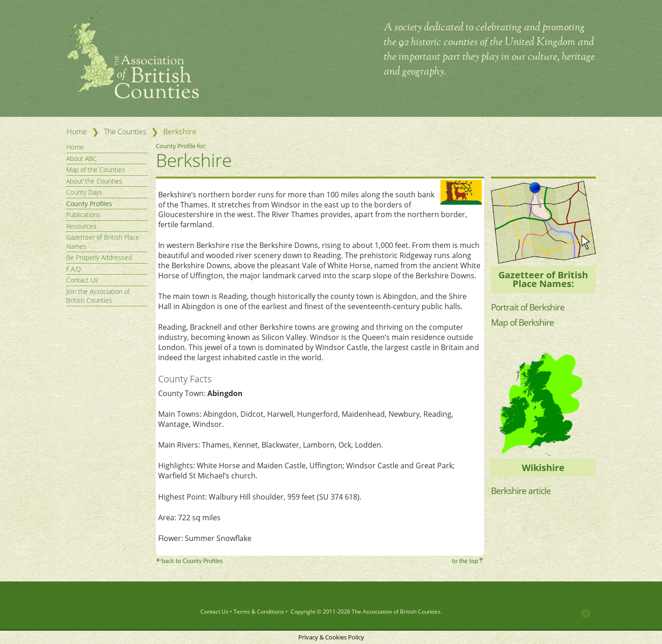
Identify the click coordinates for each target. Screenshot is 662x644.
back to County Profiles (192, 561)
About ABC (82, 158)
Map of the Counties (96, 170)
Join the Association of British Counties (98, 296)
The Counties (125, 132)
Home (77, 132)
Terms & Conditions (259, 612)
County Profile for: (182, 146)
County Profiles (89, 204)
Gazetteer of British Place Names (103, 242)
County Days (84, 192)
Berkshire (194, 160)
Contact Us (82, 280)
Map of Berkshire (524, 322)
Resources (81, 226)
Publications (83, 215)
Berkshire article (522, 491)
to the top (465, 561)
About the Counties (94, 181)
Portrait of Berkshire (529, 307)
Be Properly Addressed (99, 257)
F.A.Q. (74, 269)
